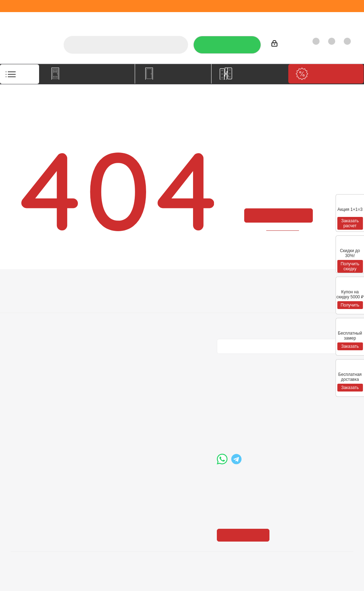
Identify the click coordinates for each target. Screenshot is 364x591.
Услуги (173, 19)
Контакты (338, 19)
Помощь (161, 284)
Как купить (304, 19)
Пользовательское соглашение (104, 330)
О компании (142, 19)
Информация (99, 284)
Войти (282, 45)
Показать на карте (245, 491)
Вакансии (23, 307)
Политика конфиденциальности (253, 306)
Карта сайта (164, 317)
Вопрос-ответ (166, 297)
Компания (26, 284)
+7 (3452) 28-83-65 (60, 578)
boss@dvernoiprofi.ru (255, 431)
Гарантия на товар (103, 317)
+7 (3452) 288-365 (252, 395)
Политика (23, 317)
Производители (264, 19)
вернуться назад (283, 228)
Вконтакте (224, 360)
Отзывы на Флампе (213, 19)
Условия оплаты (100, 297)
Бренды (159, 307)
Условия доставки (102, 307)
